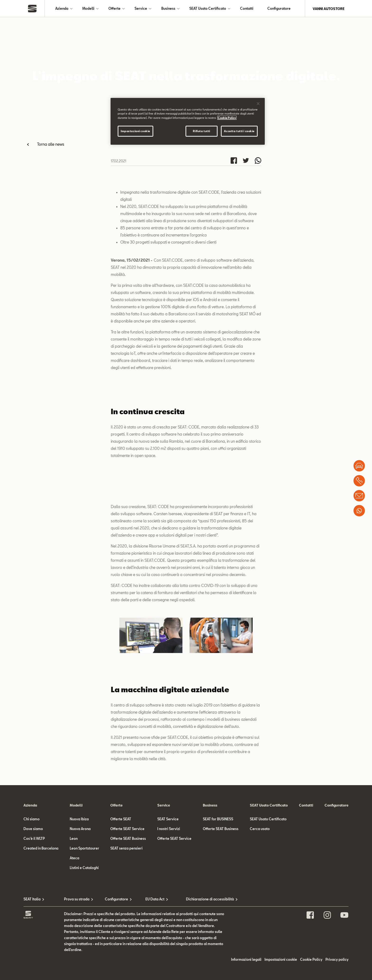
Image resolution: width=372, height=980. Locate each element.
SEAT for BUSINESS (218, 954)
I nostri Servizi (169, 964)
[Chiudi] (258, 104)
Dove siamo (33, 964)
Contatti (247, 9)
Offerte (114, 9)
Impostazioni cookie (135, 131)
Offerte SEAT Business (128, 974)
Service (141, 9)
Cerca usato (260, 964)
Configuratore (279, 9)
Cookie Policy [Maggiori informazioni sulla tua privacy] (227, 118)
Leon (74, 974)
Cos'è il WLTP (34, 974)
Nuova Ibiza (79, 954)
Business (168, 9)
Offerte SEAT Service (127, 964)
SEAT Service (168, 954)
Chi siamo (32, 954)
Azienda (62, 9)
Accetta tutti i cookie (239, 131)
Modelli (88, 9)
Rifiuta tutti (201, 131)
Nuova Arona (80, 964)
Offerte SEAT (121, 954)
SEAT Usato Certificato (208, 9)
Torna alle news (51, 144)
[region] (188, 121)
